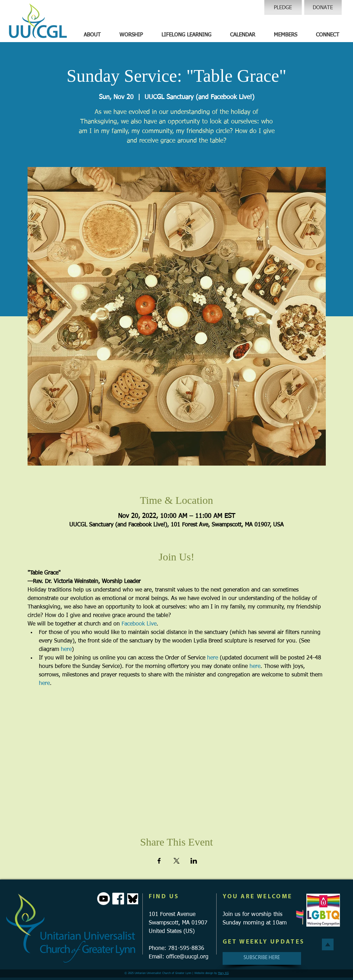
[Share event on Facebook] (159, 861)
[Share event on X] (176, 861)
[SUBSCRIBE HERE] (262, 958)
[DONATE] (323, 7)
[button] (92, 35)
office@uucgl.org (187, 957)
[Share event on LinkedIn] (194, 861)
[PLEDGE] (283, 7)
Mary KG (223, 973)
